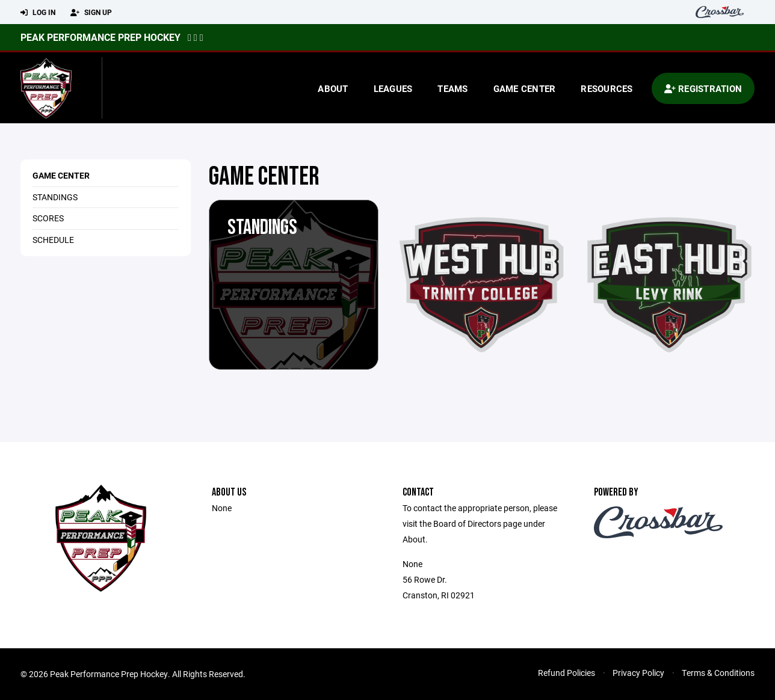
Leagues (393, 88)
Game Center (525, 88)
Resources (607, 88)
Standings (55, 197)
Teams (452, 88)
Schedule (53, 240)
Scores (48, 218)
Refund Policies (567, 673)
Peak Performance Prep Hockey (100, 37)
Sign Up (91, 13)
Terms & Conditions (718, 673)
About (333, 88)
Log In (38, 13)
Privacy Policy (638, 673)
